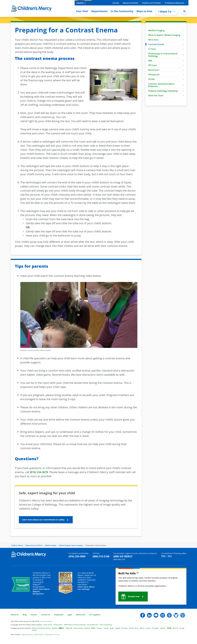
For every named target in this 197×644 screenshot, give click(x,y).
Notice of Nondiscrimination (41, 628)
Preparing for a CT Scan (52, 634)
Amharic (163, 628)
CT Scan (166, 49)
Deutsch (87, 628)
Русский (175, 628)
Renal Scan (166, 70)
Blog (25, 615)
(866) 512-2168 (101, 556)
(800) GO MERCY (123, 556)
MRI (166, 61)
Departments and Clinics (34, 545)
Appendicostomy (27, 634)
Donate (116, 3)
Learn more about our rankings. (86, 588)
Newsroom (81, 615)
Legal (70, 615)
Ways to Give (144, 11)
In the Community (122, 11)
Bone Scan (166, 40)
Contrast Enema (166, 44)
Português (155, 628)
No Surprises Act (93, 625)
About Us (15, 615)
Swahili (34, 630)
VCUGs (166, 79)
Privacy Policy (58, 625)
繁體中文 (61, 628)
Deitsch (142, 628)
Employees (59, 615)
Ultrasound (166, 74)
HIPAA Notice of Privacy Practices (75, 625)
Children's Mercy (17, 545)
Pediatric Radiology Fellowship (166, 91)
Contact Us (46, 615)
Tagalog (118, 628)
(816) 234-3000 (77, 556)
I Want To (167, 12)
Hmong (182, 628)
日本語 (169, 628)
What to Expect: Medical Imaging (166, 35)
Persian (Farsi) (134, 628)
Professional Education (175, 3)
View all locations (46, 621)
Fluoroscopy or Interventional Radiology (166, 55)
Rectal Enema (39, 634)
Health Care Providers (151, 3)
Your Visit (82, 11)
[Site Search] (184, 11)
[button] (46, 520)
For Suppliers (95, 615)
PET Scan (166, 65)
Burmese (125, 628)
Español (81, 3)
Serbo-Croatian (78, 628)
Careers (34, 615)
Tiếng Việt (69, 628)
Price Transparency (106, 625)
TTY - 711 (166, 556)
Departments (99, 11)
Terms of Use (48, 625)
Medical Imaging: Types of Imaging (71, 545)
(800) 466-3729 (119, 559)
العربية (112, 628)
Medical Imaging (166, 30)
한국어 (93, 628)
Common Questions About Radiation (166, 85)
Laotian (106, 628)
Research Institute (130, 3)
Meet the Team (166, 95)
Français (100, 628)
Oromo (148, 628)
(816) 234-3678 (39, 472)
